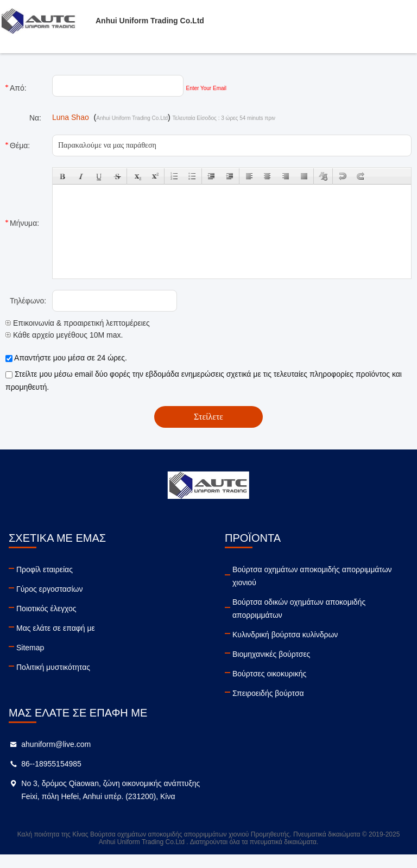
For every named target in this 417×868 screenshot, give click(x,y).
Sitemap (30, 648)
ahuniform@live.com (56, 744)
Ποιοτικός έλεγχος (46, 609)
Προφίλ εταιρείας (45, 569)
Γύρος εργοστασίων (50, 589)
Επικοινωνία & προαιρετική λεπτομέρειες (78, 323)
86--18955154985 (51, 764)
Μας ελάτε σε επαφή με (56, 628)
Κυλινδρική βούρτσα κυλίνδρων (285, 635)
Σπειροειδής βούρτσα (268, 693)
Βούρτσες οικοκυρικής (269, 674)
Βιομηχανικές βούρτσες (271, 654)
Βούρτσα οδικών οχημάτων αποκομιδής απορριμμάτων (299, 609)
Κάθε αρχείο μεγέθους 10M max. (64, 335)
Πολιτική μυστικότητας (53, 667)
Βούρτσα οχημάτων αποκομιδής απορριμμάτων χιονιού (312, 576)
